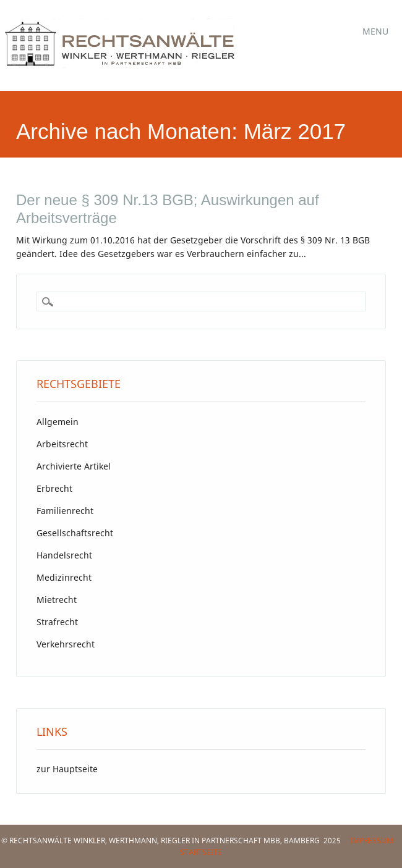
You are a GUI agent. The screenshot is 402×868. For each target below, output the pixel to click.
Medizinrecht (64, 577)
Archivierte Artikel (74, 466)
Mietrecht (57, 600)
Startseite (201, 852)
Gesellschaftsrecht (75, 533)
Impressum (372, 841)
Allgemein (58, 422)
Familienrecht (65, 511)
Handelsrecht (64, 555)
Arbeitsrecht (62, 444)
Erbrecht (54, 488)
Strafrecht (57, 622)
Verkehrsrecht (66, 644)
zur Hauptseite (67, 769)
